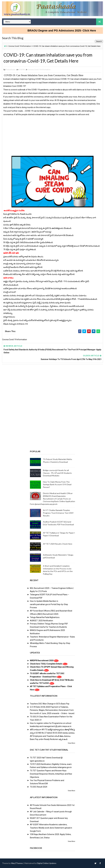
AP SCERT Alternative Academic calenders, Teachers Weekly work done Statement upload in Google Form (51, 828)
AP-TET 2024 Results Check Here (58, 544)
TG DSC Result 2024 (39, 787)
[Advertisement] (52, 135)
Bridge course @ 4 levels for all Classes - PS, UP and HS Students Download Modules (57, 473)
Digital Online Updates (47, 863)
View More (71, 743)
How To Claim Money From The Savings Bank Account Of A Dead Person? (57, 484)
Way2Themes (17, 863)
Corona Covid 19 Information (20, 46)
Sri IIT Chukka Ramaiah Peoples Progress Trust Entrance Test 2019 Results (58, 513)
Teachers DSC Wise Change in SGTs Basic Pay (50, 704)
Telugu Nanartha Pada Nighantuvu (45, 617)
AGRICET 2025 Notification (41, 621)
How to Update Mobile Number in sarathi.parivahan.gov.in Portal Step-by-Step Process (49, 604)
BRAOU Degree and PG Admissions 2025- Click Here (68, 31)
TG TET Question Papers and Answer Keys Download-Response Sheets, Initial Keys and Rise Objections (51, 774)
